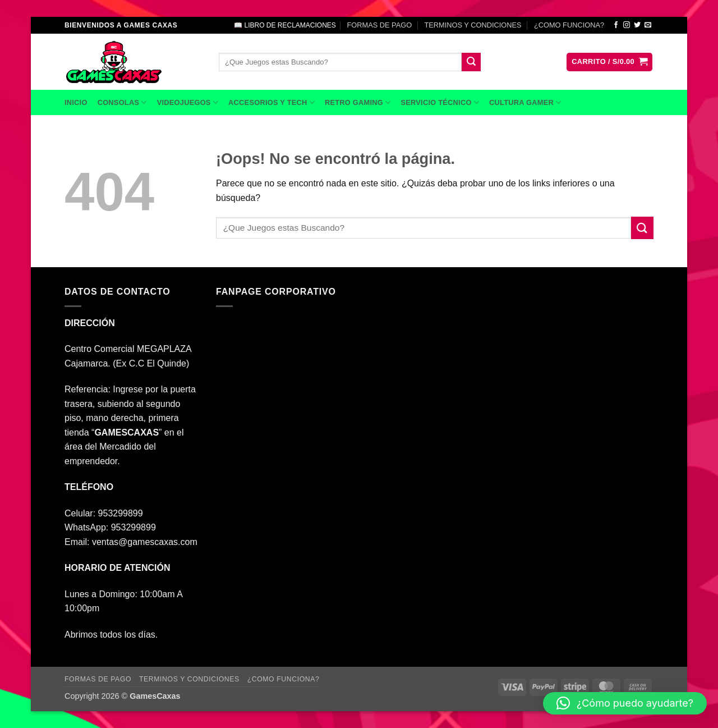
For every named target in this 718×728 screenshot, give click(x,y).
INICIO (76, 102)
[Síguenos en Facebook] (616, 25)
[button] (609, 62)
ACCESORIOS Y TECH (271, 102)
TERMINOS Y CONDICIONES (473, 25)
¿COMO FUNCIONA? (569, 25)
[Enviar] (471, 62)
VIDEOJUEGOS (188, 102)
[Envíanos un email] (648, 25)
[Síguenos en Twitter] (637, 25)
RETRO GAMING (358, 102)
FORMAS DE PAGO (379, 25)
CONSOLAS (122, 102)
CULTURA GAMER (525, 102)
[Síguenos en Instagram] (627, 25)
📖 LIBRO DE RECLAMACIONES (285, 25)
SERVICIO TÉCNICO (440, 102)
